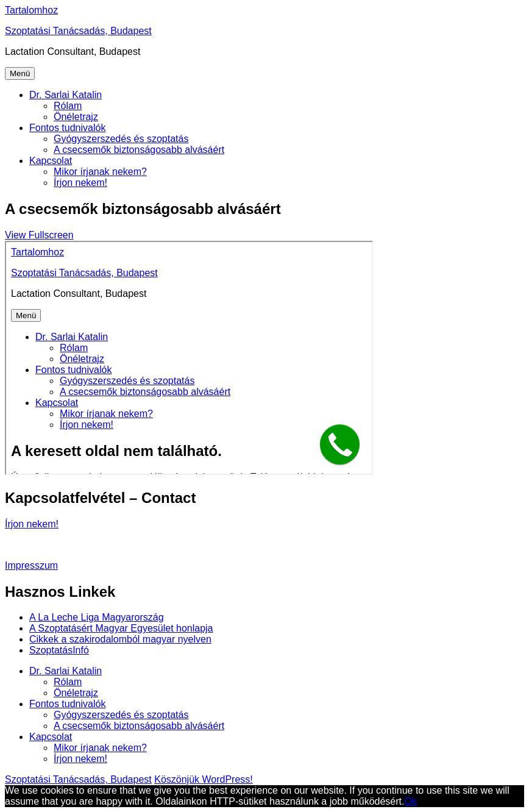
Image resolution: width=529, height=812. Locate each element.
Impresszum (31, 565)
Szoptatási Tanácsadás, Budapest (78, 31)
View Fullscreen (39, 235)
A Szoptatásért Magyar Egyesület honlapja (121, 628)
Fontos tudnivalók (67, 128)
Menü (20, 73)
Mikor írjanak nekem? (100, 172)
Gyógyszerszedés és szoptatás (121, 139)
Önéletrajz (76, 117)
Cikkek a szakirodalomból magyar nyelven (120, 639)
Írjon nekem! (80, 183)
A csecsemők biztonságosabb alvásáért (139, 150)
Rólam (68, 106)
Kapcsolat (51, 161)
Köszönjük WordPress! (204, 779)
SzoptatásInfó (59, 650)
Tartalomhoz (31, 10)
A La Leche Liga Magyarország (97, 617)
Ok (410, 801)
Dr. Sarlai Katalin (66, 95)
